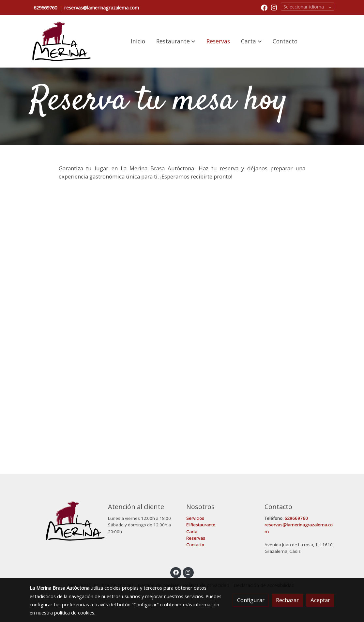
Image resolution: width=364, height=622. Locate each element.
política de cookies (74, 613)
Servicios (196, 518)
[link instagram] (274, 7)
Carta (192, 532)
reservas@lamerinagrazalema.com (102, 8)
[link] (62, 41)
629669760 (45, 8)
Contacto (195, 545)
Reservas (196, 538)
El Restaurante (201, 525)
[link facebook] (264, 7)
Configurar (251, 600)
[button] (176, 41)
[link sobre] (65, 521)
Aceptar (320, 600)
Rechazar (287, 600)
